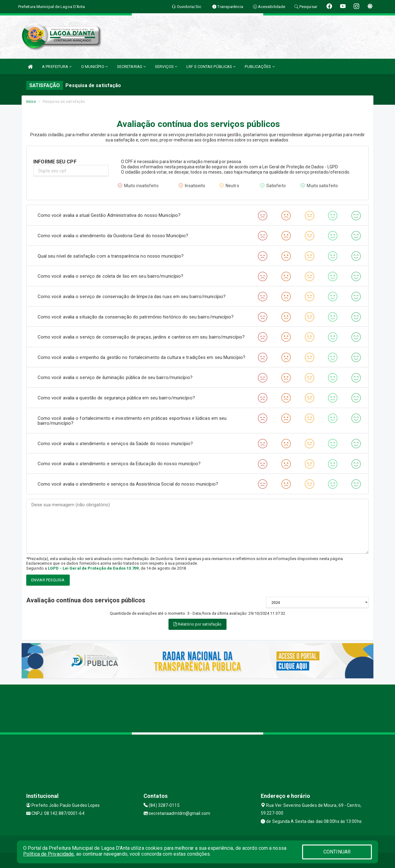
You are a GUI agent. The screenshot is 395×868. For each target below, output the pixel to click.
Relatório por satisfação (198, 624)
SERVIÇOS (166, 67)
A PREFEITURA (57, 67)
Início (31, 101)
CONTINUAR (337, 852)
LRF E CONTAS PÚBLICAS (211, 67)
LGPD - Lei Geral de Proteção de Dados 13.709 (93, 568)
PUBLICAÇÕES (260, 67)
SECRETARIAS (131, 67)
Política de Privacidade (48, 854)
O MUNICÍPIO (94, 67)
